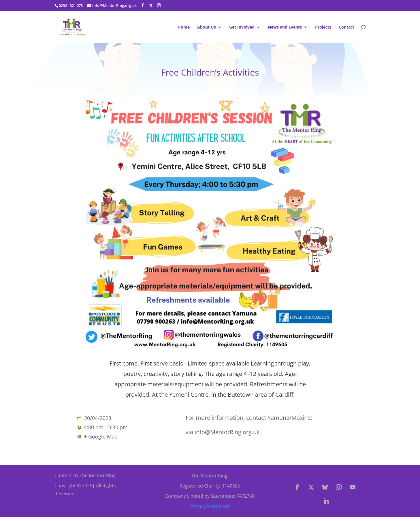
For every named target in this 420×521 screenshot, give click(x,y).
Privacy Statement (210, 506)
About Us (207, 27)
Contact (346, 27)
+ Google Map (101, 436)
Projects (323, 27)
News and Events (285, 27)
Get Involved (242, 27)
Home (184, 27)
